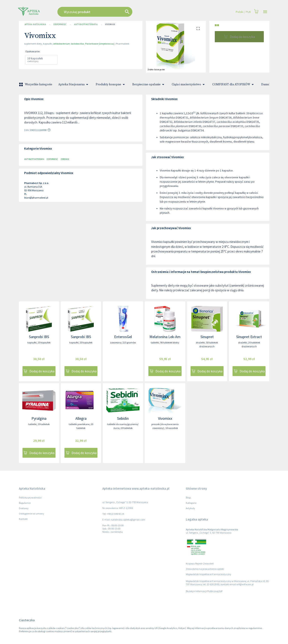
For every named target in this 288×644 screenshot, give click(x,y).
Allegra (81, 418)
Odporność (60, 24)
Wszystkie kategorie (36, 84)
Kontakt (23, 519)
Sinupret (207, 337)
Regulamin (25, 503)
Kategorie (191, 503)
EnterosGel (123, 337)
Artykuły (190, 508)
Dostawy (24, 508)
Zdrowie (65, 159)
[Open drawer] (265, 12)
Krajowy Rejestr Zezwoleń (200, 563)
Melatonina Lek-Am (165, 337)
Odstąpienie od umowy (31, 514)
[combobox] (116, 12)
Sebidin (123, 418)
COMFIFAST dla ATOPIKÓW (234, 84)
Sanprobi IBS (39, 337)
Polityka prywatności (30, 497)
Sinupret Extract (249, 337)
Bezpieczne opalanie (149, 84)
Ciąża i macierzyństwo (189, 84)
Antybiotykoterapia (86, 24)
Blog (188, 497)
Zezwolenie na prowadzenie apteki (205, 569)
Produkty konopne (111, 84)
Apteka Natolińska (35, 24)
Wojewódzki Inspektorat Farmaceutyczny (209, 574)
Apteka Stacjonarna (74, 84)
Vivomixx (110, 24)
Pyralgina (39, 418)
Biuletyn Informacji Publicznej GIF (204, 591)
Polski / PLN (243, 12)
